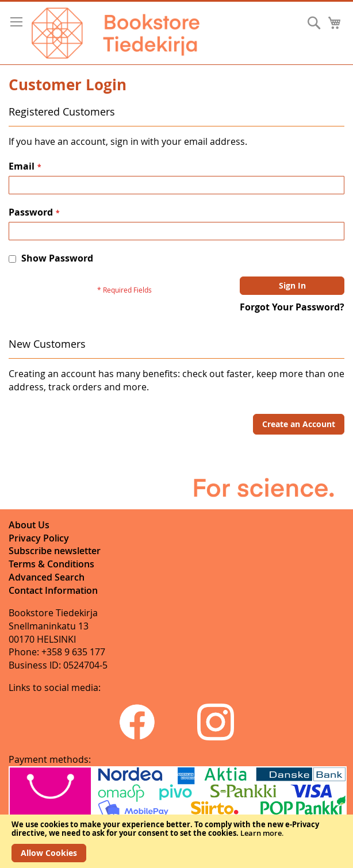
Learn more (261, 833)
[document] (176, 841)
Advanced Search (47, 577)
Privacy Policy (39, 538)
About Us (29, 525)
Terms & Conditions (51, 564)
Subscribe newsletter (55, 551)
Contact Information (53, 590)
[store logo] (116, 33)
